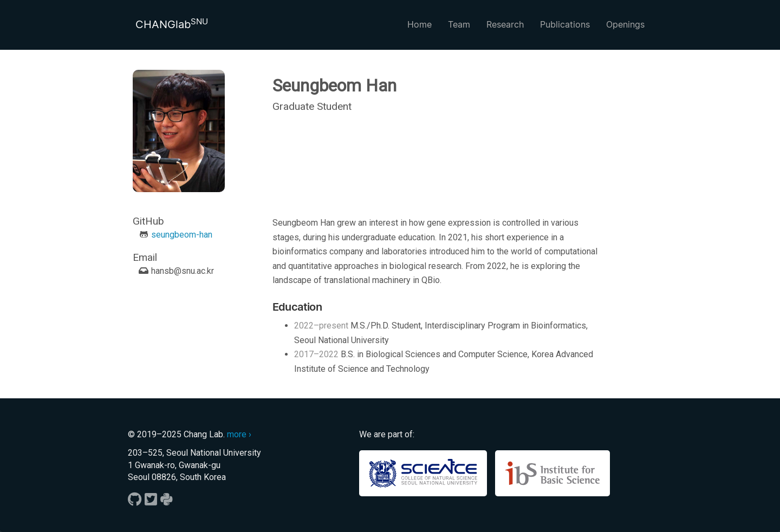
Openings (625, 24)
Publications (565, 24)
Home (420, 24)
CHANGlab (172, 24)
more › (239, 434)
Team (459, 24)
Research (505, 24)
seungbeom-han (182, 235)
